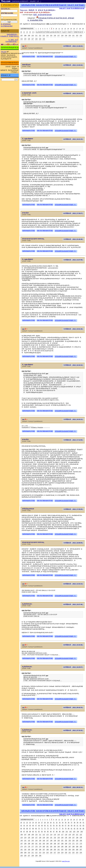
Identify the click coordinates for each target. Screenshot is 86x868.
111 (40, 835)
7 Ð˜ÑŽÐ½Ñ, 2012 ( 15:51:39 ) (73, 329)
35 (66, 823)
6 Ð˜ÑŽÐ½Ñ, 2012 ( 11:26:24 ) (73, 46)
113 (47, 835)
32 (57, 823)
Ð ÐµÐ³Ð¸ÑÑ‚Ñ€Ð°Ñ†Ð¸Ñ (10, 36)
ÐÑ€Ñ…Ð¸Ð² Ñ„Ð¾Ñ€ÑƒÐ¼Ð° (12, 41)
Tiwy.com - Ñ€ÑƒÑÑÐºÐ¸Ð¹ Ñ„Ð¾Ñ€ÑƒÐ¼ (38, 10)
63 (83, 826)
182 (51, 847)
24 (33, 32)
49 (42, 826)
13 (65, 29)
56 (63, 826)
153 (70, 841)
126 (33, 838)
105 (82, 832)
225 (25, 39)
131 (51, 838)
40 (80, 823)
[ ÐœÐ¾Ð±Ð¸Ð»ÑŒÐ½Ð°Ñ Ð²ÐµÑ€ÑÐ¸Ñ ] (26, 1)
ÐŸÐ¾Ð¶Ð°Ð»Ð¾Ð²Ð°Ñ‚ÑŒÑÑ (66, 57)
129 (44, 838)
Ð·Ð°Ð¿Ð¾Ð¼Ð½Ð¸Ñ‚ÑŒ (9, 20)
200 (55, 850)
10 (56, 29)
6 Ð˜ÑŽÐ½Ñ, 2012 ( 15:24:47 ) (73, 94)
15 (71, 29)
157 (22, 844)
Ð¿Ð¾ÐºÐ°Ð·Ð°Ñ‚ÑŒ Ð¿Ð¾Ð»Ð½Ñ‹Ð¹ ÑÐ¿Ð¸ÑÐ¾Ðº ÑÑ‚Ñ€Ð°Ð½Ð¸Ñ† (60, 32)
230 (44, 39)
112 (44, 835)
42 (21, 826)
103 (74, 832)
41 (83, 823)
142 (29, 841)
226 (29, 39)
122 (81, 835)
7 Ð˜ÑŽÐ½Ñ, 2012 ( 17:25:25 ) (73, 509)
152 (66, 841)
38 (75, 823)
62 (80, 826)
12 (62, 29)
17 (77, 29)
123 (22, 838)
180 (44, 847)
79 (66, 829)
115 (55, 835)
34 (63, 823)
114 (51, 835)
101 (67, 832)
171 (73, 844)
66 (27, 829)
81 (72, 829)
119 (70, 835)
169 (66, 844)
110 (36, 835)
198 (47, 850)
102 (70, 832)
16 (74, 29)
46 (33, 826)
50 (45, 826)
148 (51, 841)
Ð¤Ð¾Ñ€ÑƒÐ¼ (12, 34)
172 (77, 844)
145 (40, 841)
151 (62, 841)
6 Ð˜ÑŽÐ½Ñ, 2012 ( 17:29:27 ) (73, 213)
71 (42, 829)
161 (36, 844)
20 (21, 32)
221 (73, 36)
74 (51, 829)
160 (33, 844)
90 (33, 832)
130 (47, 838)
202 (62, 850)
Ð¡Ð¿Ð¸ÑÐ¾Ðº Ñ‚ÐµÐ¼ (76, 5)
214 (47, 36)
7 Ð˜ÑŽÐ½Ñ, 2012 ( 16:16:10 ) (73, 365)
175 (25, 847)
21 (24, 32)
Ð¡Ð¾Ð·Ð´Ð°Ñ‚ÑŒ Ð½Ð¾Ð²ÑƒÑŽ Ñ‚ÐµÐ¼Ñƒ (51, 5)
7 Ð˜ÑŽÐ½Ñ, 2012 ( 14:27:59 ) (73, 260)
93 (42, 832)
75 (54, 829)
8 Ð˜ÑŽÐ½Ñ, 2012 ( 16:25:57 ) (73, 667)
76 (57, 829)
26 (39, 823)
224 (22, 39)
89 (30, 832)
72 (45, 829)
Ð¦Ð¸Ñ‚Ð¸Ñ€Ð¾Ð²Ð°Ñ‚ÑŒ (45, 56)
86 (21, 832)
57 (66, 826)
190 (81, 847)
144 (36, 841)
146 (44, 841)
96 (51, 832)
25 (36, 823)
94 (45, 832)
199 (51, 850)
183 (55, 847)
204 (70, 850)
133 (59, 838)
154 (73, 841)
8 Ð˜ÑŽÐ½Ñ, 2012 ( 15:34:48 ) (73, 645)
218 (62, 36)
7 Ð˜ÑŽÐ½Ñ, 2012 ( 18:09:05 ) (73, 543)
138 (77, 838)
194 (33, 850)
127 (36, 838)
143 (33, 841)
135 (66, 838)
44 (27, 826)
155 (77, 841)
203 (66, 850)
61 (77, 826)
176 (29, 847)
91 (36, 832)
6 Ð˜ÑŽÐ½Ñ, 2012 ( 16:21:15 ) (73, 139)
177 (33, 847)
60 (75, 826)
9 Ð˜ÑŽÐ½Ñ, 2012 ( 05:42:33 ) (73, 708)
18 (80, 29)
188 (73, 847)
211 (36, 36)
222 (77, 36)
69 (36, 829)
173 (81, 844)
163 (44, 844)
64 (21, 829)
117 (62, 835)
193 (29, 850)
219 (66, 36)
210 (33, 36)
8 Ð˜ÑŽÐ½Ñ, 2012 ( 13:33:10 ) (73, 584)
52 (51, 826)
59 (72, 826)
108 (29, 835)
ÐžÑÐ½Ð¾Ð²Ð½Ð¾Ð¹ (43, 15)
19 (83, 29)
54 (57, 826)
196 (40, 850)
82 (75, 829)
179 (40, 847)
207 (22, 36)
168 (62, 844)
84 (80, 829)
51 (48, 826)
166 (55, 844)
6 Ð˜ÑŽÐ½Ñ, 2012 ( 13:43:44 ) (73, 65)
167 (59, 844)
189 (77, 847)
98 (57, 832)
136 (70, 838)
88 (27, 832)
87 (24, 832)
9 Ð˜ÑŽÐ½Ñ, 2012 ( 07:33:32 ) (73, 730)
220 (70, 36)
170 (70, 844)
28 (45, 823)
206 (77, 850)
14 (68, 29)
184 (59, 847)
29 (48, 823)
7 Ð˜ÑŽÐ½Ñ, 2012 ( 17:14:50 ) (73, 440)
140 (22, 841)
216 (55, 36)
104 (78, 832)
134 (62, 838)
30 (51, 823)
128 (40, 838)
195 (36, 850)
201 (59, 850)
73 (48, 829)
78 (63, 829)
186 (66, 847)
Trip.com (4, 52)
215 (51, 36)
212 (40, 36)
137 (73, 838)
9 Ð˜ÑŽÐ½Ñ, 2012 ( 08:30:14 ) (73, 787)
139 (81, 838)
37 (72, 823)
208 (25, 36)
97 (54, 832)
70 (39, 829)
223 (81, 36)
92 (39, 832)
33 (60, 823)
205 (73, 850)
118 (66, 835)
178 (36, 847)
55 (60, 826)
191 (22, 850)
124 (25, 838)
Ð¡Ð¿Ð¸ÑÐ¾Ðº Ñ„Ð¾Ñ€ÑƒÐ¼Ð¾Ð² (72, 8)
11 (59, 29)
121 (77, 835)
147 (47, 841)
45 (30, 826)
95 (48, 832)
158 (25, 844)
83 (77, 829)
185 (62, 847)
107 (25, 835)
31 (54, 823)
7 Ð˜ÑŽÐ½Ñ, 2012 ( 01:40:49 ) (73, 239)
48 (39, 826)
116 (59, 835)
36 (69, 823)
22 (27, 32)
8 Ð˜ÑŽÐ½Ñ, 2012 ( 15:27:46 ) (73, 604)
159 (29, 844)
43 (24, 826)
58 (69, 826)
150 (59, 841)
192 (25, 850)
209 (29, 36)
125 (29, 838)
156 (81, 841)
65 (24, 829)
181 (47, 847)
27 (42, 823)
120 (73, 835)
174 (22, 847)
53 (54, 826)
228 (36, 39)
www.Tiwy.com (66, 861)
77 (60, 829)
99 (60, 832)
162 (40, 844)
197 (44, 850)
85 (83, 829)
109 (33, 835)
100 (63, 832)
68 (33, 829)
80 (69, 829)
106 (22, 835)
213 (44, 36)
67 (30, 829)
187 (70, 847)
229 (40, 39)
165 (51, 844)
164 (47, 844)
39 (77, 823)
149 (55, 841)
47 (36, 826)
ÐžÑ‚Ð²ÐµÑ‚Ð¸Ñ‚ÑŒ (28, 5)
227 (33, 39)
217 (59, 36)
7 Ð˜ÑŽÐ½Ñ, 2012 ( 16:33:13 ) (73, 419)
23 (30, 32)
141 (25, 841)
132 (55, 838)
